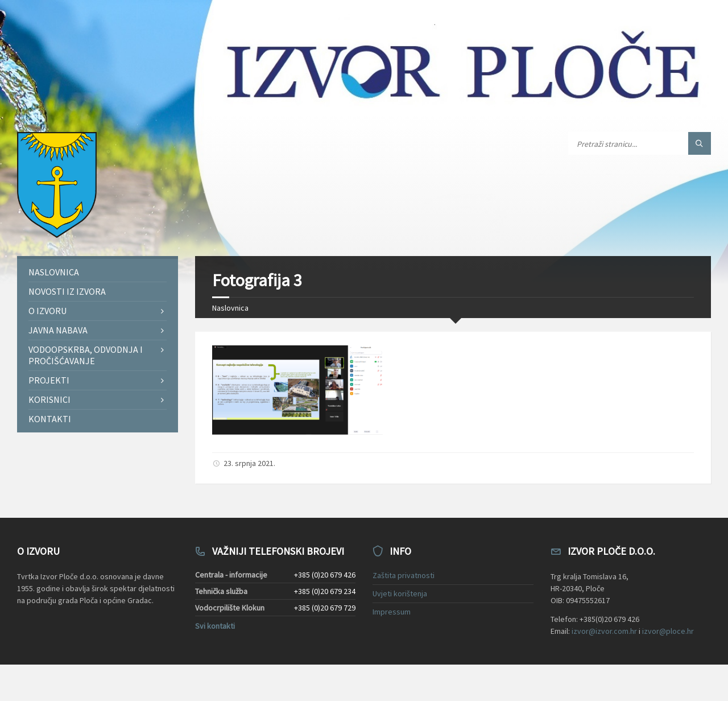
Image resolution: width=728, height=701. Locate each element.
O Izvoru (47, 311)
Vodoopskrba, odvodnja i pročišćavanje (86, 355)
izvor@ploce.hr (668, 631)
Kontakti (50, 419)
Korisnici (49, 399)
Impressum (392, 612)
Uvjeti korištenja (400, 593)
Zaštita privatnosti (404, 575)
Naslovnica (230, 308)
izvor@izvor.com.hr (604, 631)
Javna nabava (58, 330)
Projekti (49, 380)
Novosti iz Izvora (67, 291)
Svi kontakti (215, 626)
